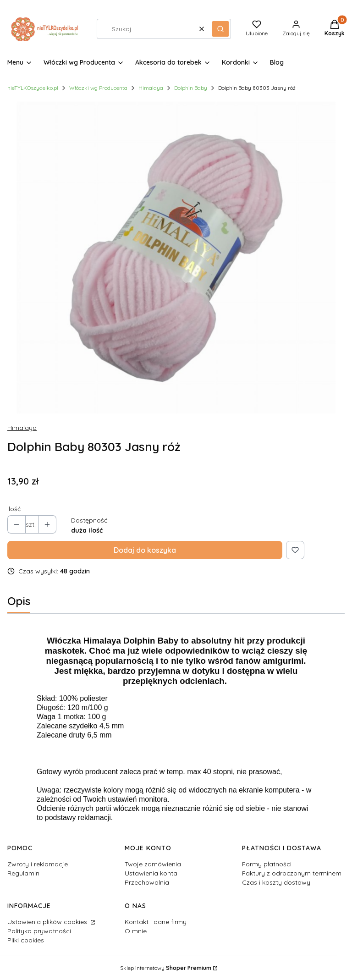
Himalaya (151, 88)
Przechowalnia (147, 882)
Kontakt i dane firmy (156, 922)
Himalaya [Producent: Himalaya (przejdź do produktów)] (22, 428)
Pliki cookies (26, 940)
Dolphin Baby (191, 88)
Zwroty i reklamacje (38, 864)
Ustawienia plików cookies (48, 922)
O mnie (136, 931)
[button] (220, 29)
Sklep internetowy (166, 968)
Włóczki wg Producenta (98, 88)
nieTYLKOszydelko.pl (33, 88)
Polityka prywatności (39, 931)
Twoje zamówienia (153, 864)
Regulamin (23, 873)
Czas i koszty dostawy (276, 882)
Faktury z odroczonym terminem (292, 873)
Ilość (14, 509)
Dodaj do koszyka (145, 550)
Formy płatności (267, 864)
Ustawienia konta (151, 873)
